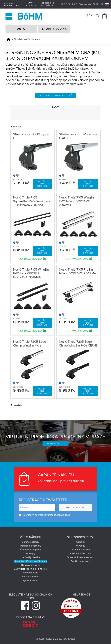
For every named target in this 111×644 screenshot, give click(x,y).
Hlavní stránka (31, 4)
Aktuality (80, 542)
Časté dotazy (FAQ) (30, 550)
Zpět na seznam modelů (56, 95)
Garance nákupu (31, 542)
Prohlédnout (56, 444)
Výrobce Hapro (30, 580)
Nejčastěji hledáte (30, 557)
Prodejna (67, 4)
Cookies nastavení (80, 561)
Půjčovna (81, 4)
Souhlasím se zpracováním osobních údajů (45, 515)
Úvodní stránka (8, 39)
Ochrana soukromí (80, 550)
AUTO (21, 29)
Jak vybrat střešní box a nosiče (30, 569)
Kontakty (94, 4)
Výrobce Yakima (31, 577)
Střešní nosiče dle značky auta (31, 561)
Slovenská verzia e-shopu (80, 557)
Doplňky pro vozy (31, 565)
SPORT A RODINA (54, 29)
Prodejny (30, 553)
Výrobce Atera (31, 573)
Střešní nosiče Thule (80, 553)
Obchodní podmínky (48, 4)
